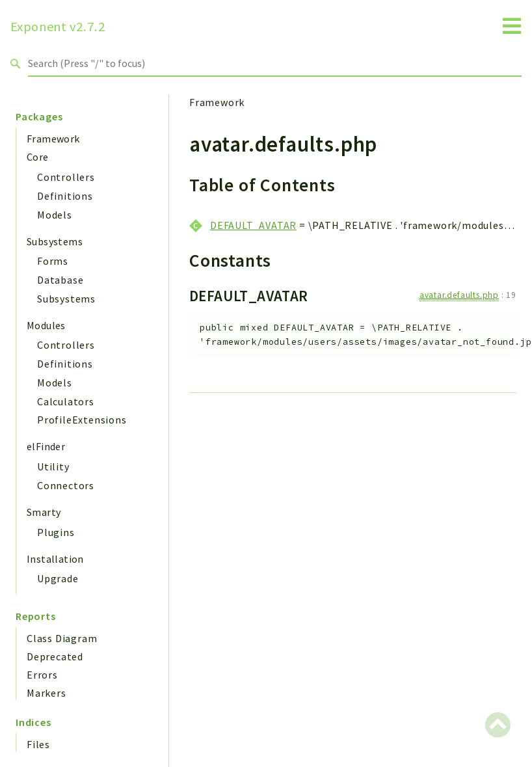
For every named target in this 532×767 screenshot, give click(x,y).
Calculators (66, 401)
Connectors (66, 485)
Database (60, 280)
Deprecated (55, 656)
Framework (53, 139)
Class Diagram (62, 638)
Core (38, 157)
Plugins (56, 532)
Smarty (44, 512)
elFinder (46, 446)
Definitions (65, 196)
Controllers (66, 177)
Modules (46, 325)
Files (38, 744)
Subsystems (55, 241)
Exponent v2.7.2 (58, 27)
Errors (42, 675)
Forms (53, 261)
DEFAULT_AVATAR (253, 225)
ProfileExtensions (82, 420)
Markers (47, 693)
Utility (53, 466)
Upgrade (58, 578)
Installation (55, 559)
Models (55, 215)
